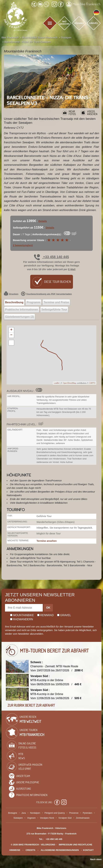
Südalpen (18, 818)
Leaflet (57, 383)
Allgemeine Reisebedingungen (60, 850)
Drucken (11, 294)
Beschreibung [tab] (14, 302)
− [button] (11, 335)
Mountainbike (22, 615)
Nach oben (96, 859)
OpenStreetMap (70, 383)
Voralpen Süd (65, 818)
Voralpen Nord (47, 818)
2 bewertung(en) (23, 245)
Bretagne (13, 813)
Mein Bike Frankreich (83, 4)
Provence (74, 813)
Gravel (64, 615)
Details (43, 221)
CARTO (92, 383)
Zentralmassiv (83, 818)
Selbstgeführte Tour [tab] (54, 310)
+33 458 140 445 (51, 257)
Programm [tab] (33, 302)
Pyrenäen (87, 813)
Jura (24, 813)
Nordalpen (35, 813)
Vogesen (31, 818)
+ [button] (11, 330)
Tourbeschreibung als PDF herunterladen (46, 294)
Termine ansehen (47, 541)
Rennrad (46, 615)
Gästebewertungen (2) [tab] (20, 317)
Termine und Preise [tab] (56, 302)
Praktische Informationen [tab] (22, 310)
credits (30, 850)
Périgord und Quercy (55, 813)
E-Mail (72, 269)
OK (48, 608)
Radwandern (22, 619)
